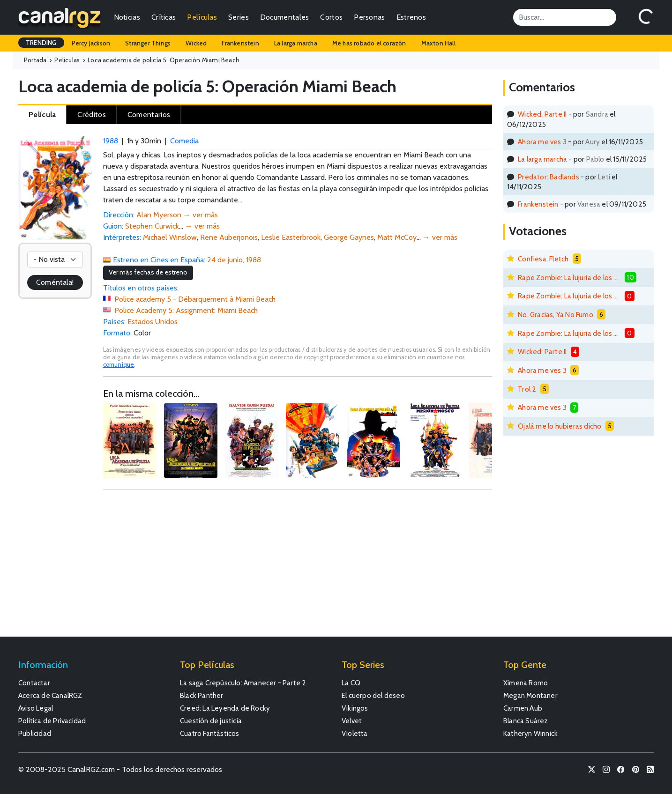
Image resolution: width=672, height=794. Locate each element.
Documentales (285, 17)
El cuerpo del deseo (373, 695)
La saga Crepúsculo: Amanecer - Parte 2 (243, 683)
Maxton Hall (438, 43)
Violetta (355, 733)
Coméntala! (55, 282)
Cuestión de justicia (211, 721)
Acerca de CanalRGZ (50, 695)
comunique (119, 365)
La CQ (351, 683)
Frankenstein (240, 43)
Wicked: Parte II (542, 114)
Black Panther (202, 695)
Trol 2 (527, 389)
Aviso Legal (36, 708)
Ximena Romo (526, 683)
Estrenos (411, 17)
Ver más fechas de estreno (148, 272)
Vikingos (355, 708)
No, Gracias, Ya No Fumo (556, 315)
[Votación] (55, 260)
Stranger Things (148, 43)
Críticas (164, 17)
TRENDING (41, 43)
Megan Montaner (530, 695)
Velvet (352, 721)
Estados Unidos (153, 322)
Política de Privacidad (52, 721)
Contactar (34, 683)
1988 (111, 141)
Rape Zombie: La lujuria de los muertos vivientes (569, 278)
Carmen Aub (523, 708)
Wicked (196, 43)
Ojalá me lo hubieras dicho (560, 426)
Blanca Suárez (526, 721)
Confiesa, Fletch (543, 259)
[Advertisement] (298, 568)
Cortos (331, 17)
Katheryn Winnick (530, 733)
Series (239, 17)
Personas (369, 17)
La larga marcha (296, 43)
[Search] (565, 17)
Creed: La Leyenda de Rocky (225, 708)
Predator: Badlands (549, 177)
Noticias (127, 17)
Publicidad (35, 733)
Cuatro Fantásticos (210, 733)
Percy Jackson (91, 43)
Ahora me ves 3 (542, 142)
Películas (202, 17)
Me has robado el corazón (369, 43)
